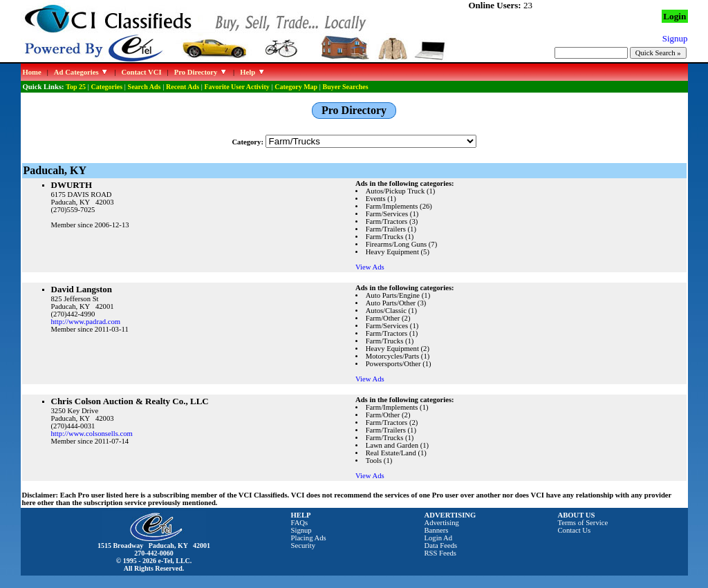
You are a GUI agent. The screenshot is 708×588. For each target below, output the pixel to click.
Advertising (442, 523)
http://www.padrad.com (86, 322)
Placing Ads (309, 538)
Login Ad (439, 538)
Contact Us (575, 530)
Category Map (296, 87)
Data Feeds (441, 546)
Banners (437, 530)
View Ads (370, 267)
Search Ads (145, 87)
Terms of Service (583, 523)
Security (304, 546)
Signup (301, 530)
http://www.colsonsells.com (92, 434)
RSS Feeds (441, 553)
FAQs (300, 523)
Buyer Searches (346, 87)
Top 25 (76, 87)
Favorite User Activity (237, 87)
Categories (107, 87)
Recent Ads (183, 87)
